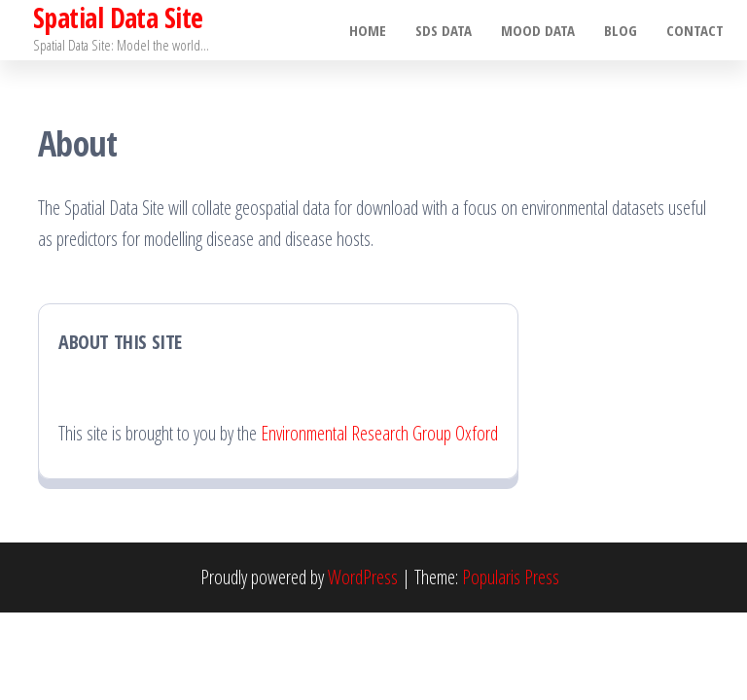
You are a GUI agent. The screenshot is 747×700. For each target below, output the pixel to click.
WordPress (363, 577)
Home (368, 30)
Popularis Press (511, 577)
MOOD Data (538, 30)
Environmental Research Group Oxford (379, 433)
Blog (621, 30)
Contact (695, 30)
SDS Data (444, 30)
